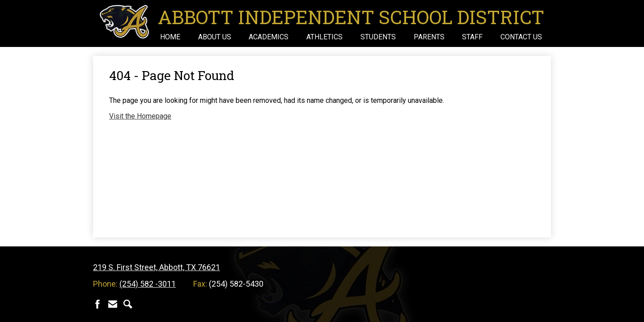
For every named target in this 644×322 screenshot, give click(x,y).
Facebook (97, 304)
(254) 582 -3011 (148, 284)
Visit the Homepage (140, 116)
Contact (113, 304)
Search (128, 304)
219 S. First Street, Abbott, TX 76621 (157, 267)
